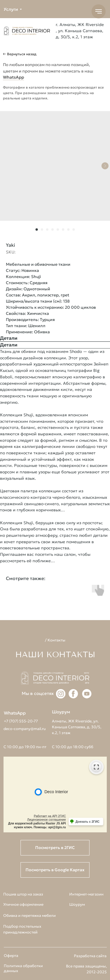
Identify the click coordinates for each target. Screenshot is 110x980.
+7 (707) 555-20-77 (21, 721)
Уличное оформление (23, 904)
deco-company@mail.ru (25, 729)
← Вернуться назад (20, 54)
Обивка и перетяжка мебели (29, 916)
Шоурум (77, 904)
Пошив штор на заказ (23, 894)
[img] (27, 31)
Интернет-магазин (86, 894)
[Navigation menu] (99, 11)
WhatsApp (13, 77)
